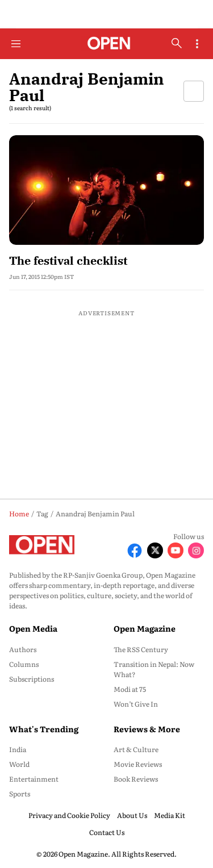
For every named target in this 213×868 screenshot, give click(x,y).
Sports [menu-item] (20, 794)
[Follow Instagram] (196, 550)
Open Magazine (145, 628)
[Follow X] (155, 550)
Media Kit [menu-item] (170, 815)
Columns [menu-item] (24, 664)
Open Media (33, 628)
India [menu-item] (18, 749)
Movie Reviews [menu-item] (138, 764)
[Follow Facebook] (135, 550)
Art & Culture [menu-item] (136, 749)
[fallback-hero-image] (106, 190)
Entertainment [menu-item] (34, 779)
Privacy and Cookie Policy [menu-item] (69, 815)
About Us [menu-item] (132, 815)
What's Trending (44, 729)
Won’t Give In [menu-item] (136, 704)
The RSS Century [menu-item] (141, 649)
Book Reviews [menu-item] (136, 779)
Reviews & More (147, 729)
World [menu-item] (19, 764)
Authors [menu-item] (23, 649)
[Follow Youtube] (176, 550)
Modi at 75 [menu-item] (130, 689)
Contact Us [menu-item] (107, 832)
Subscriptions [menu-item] (32, 679)
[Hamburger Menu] (16, 44)
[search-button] (177, 43)
